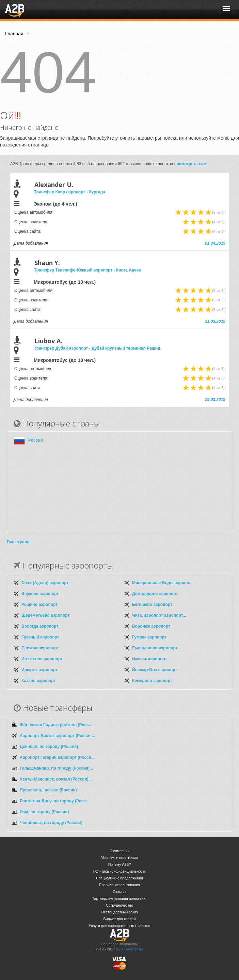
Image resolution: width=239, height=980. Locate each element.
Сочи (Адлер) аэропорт (45, 583)
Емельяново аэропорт (155, 648)
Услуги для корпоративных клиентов (119, 926)
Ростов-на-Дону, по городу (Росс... (54, 801)
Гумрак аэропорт (149, 637)
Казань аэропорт (38, 681)
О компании (120, 851)
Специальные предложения (119, 878)
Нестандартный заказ (119, 912)
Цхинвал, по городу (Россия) (49, 747)
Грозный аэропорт (40, 637)
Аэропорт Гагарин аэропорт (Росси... (57, 757)
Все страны (19, 542)
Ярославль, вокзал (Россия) (48, 790)
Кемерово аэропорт (152, 681)
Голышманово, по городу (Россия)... (56, 768)
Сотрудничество (119, 905)
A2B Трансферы (130, 949)
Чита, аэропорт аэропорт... (159, 615)
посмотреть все (190, 164)
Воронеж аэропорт (151, 626)
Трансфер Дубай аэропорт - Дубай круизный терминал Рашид (97, 348)
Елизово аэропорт (40, 648)
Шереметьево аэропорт (45, 615)
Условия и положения (119, 858)
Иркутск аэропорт (39, 670)
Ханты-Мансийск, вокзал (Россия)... (56, 779)
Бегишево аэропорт (152, 605)
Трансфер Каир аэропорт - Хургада (70, 192)
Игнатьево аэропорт (42, 659)
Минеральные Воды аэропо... (162, 583)
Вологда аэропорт (40, 626)
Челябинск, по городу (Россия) (51, 823)
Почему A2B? (120, 864)
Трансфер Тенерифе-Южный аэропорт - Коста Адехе (87, 270)
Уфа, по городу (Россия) (44, 812)
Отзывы (119, 892)
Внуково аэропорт (40, 594)
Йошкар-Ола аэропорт (155, 670)
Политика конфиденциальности (119, 871)
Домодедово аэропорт (155, 594)
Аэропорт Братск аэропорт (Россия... (57, 736)
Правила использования (120, 885)
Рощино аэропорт (39, 605)
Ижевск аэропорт (149, 659)
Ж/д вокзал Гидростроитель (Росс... (56, 725)
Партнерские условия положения (119, 898)
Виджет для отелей (119, 919)
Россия (36, 440)
